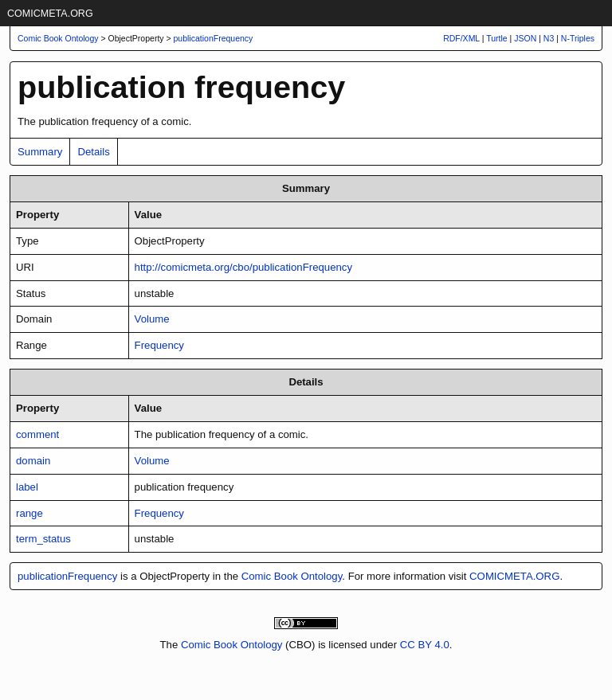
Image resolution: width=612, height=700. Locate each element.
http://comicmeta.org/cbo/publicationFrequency (243, 267)
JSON (525, 38)
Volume (152, 319)
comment (37, 434)
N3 (549, 38)
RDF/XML (461, 38)
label (27, 487)
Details (93, 152)
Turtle (496, 38)
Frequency (159, 345)
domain (33, 461)
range (29, 513)
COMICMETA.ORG (50, 14)
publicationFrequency (214, 38)
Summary (40, 152)
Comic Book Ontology (292, 576)
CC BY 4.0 (425, 645)
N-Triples (578, 38)
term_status (43, 539)
